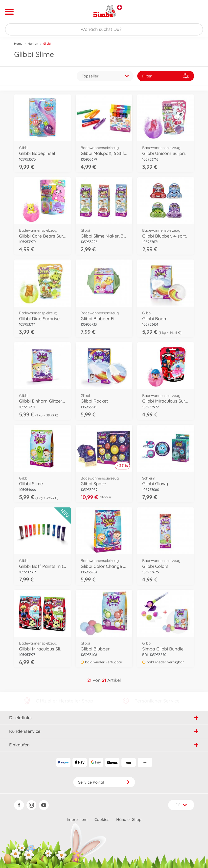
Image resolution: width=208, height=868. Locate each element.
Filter (166, 76)
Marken (33, 44)
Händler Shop (129, 819)
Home (18, 44)
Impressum (77, 819)
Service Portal (104, 782)
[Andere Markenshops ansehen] (120, 7)
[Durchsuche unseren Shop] (104, 29)
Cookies (102, 819)
